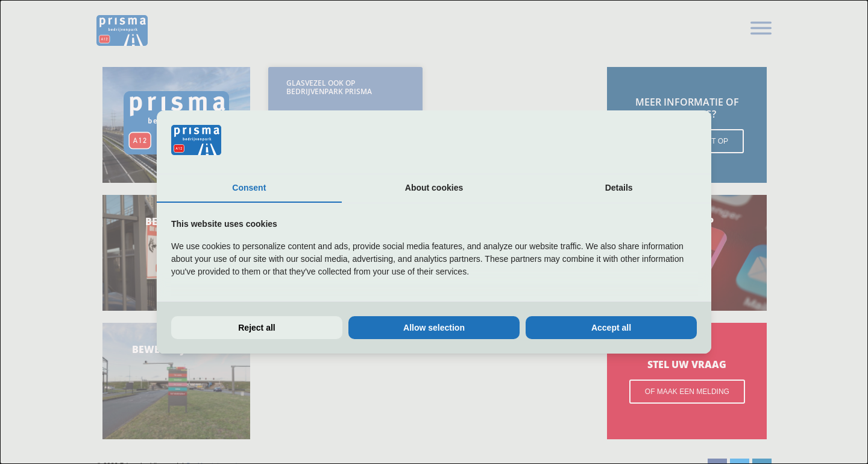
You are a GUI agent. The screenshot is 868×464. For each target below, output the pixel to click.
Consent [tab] (249, 188)
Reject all (256, 328)
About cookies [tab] (434, 188)
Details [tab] (619, 188)
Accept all (611, 328)
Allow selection (434, 328)
